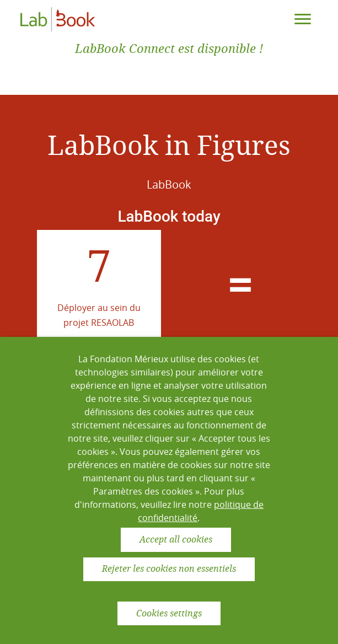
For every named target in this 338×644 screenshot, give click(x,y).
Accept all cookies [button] (176, 540)
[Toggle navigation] (303, 19)
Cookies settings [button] (169, 613)
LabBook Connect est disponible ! (169, 49)
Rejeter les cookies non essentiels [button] (169, 569)
